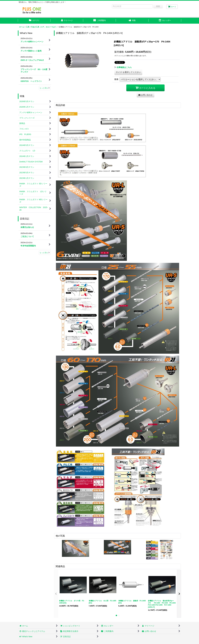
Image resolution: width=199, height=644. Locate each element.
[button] (132, 21)
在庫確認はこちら (123, 67)
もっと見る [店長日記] (45, 253)
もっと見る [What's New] (45, 88)
